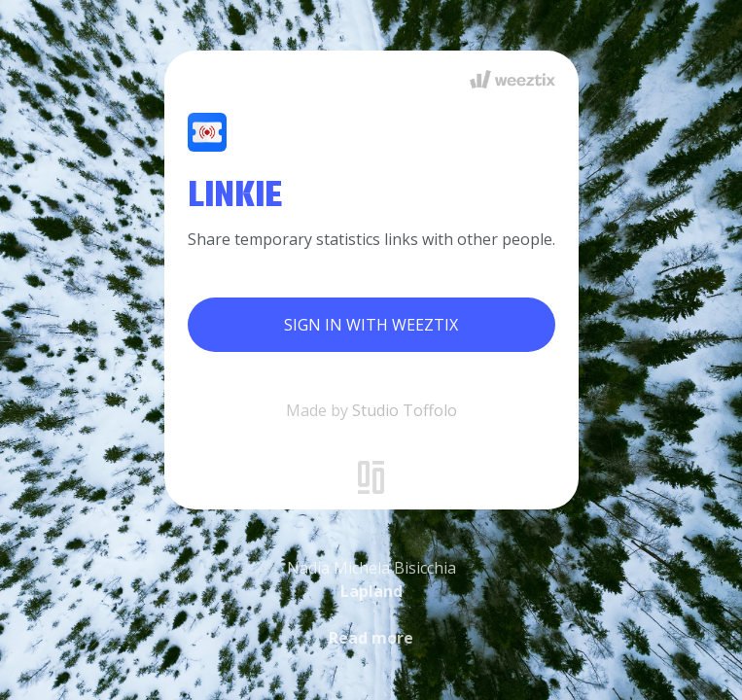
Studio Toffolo (405, 410)
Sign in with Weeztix (371, 325)
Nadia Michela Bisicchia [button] (371, 603)
